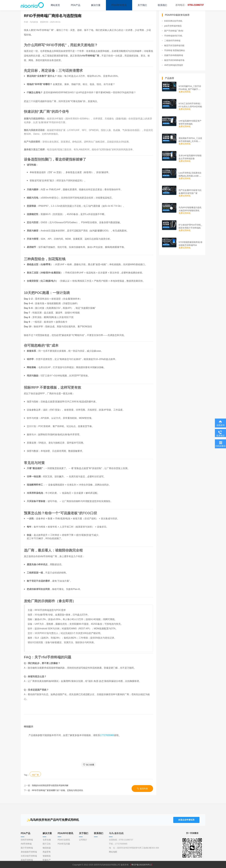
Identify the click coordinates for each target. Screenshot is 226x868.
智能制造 (47, 856)
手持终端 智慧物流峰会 (175, 50)
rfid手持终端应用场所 (174, 65)
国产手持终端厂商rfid (174, 31)
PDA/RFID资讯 (119, 5)
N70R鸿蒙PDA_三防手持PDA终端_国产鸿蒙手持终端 (190, 89)
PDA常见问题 (64, 844)
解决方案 (96, 5)
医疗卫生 (47, 844)
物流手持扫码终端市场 (174, 60)
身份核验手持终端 (29, 852)
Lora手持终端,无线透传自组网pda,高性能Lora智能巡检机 (190, 176)
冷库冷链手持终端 (29, 856)
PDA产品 (76, 5)
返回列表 (142, 789)
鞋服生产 (47, 860)
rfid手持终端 (26, 844)
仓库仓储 (47, 840)
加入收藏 (89, 765)
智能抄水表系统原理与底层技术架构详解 (50, 785)
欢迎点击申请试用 (186, 820)
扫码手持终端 (27, 840)
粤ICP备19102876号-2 (141, 865)
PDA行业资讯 (64, 840)
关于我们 (142, 5)
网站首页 (55, 5)
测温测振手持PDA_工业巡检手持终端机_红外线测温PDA (190, 141)
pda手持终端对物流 (173, 26)
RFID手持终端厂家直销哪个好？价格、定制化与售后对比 (58, 790)
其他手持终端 (27, 860)
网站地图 (113, 852)
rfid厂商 (35, 775)
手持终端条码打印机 (173, 36)
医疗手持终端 (27, 848)
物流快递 (47, 848)
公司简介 (83, 840)
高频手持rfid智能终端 (174, 55)
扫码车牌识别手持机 (173, 21)
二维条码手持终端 (172, 41)
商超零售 (47, 852)
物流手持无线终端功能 (174, 45)
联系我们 (162, 5)
